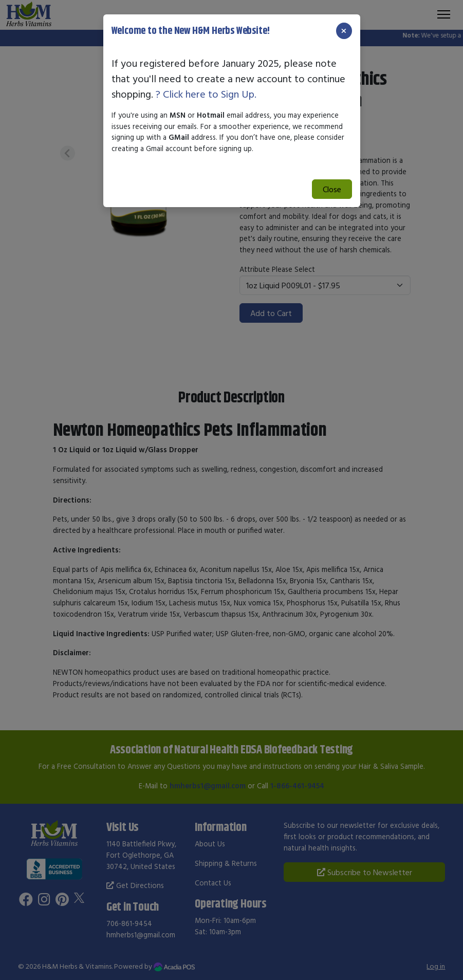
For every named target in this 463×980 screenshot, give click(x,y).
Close (332, 189)
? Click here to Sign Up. (206, 94)
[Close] (344, 31)
